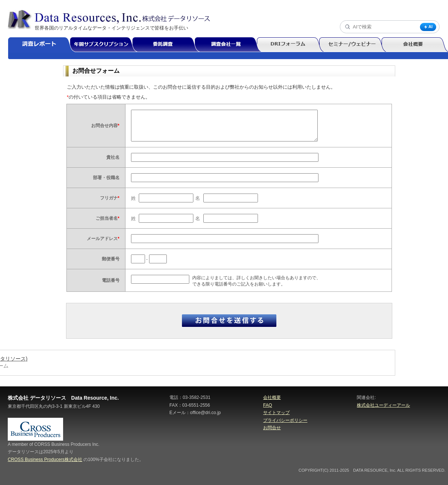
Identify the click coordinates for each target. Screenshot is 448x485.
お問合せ (272, 428)
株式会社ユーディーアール (383, 405)
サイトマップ (276, 413)
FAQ (268, 405)
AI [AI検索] (428, 27)
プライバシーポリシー (285, 420)
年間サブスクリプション (105, 45)
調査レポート (42, 45)
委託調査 (167, 45)
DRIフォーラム (291, 45)
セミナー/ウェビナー (353, 45)
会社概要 (272, 397)
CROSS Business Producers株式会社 (45, 460)
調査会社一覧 (229, 45)
